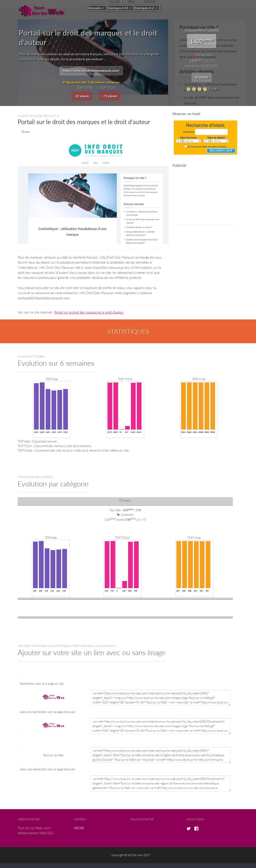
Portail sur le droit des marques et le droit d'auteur (91, 313)
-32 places (81, 96)
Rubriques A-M (120, 8)
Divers (26, 132)
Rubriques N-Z (148, 8)
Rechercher (221, 151)
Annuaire (95, 8)
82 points (202, 77)
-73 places (110, 96)
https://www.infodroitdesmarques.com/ (91, 71)
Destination (189, 133)
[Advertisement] (204, 199)
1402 (202, 41)
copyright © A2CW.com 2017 (131, 855)
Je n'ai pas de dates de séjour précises (207, 147)
